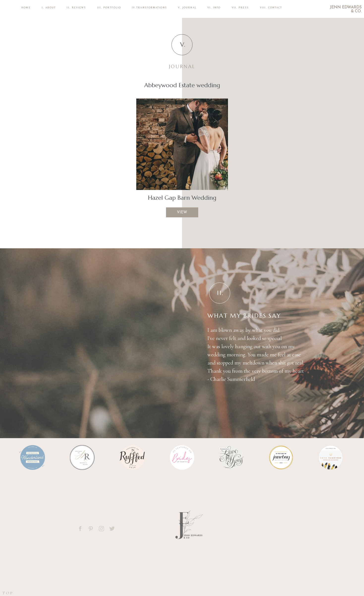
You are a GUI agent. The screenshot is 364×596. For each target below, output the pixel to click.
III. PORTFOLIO (109, 8)
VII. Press (240, 8)
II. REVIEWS (76, 8)
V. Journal (187, 8)
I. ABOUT (49, 8)
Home (26, 8)
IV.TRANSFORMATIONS (149, 8)
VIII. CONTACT (271, 8)
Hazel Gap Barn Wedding (182, 198)
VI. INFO (214, 8)
